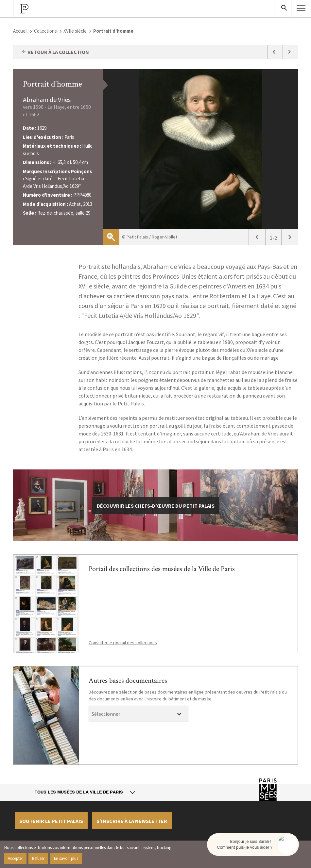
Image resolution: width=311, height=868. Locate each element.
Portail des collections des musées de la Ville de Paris (162, 569)
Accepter (15, 858)
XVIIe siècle (75, 31)
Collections (45, 31)
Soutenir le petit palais (51, 821)
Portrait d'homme (52, 84)
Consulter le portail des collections (123, 643)
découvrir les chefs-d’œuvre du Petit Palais (156, 506)
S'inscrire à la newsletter (132, 821)
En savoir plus (66, 858)
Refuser (38, 858)
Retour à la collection (55, 52)
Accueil (20, 31)
